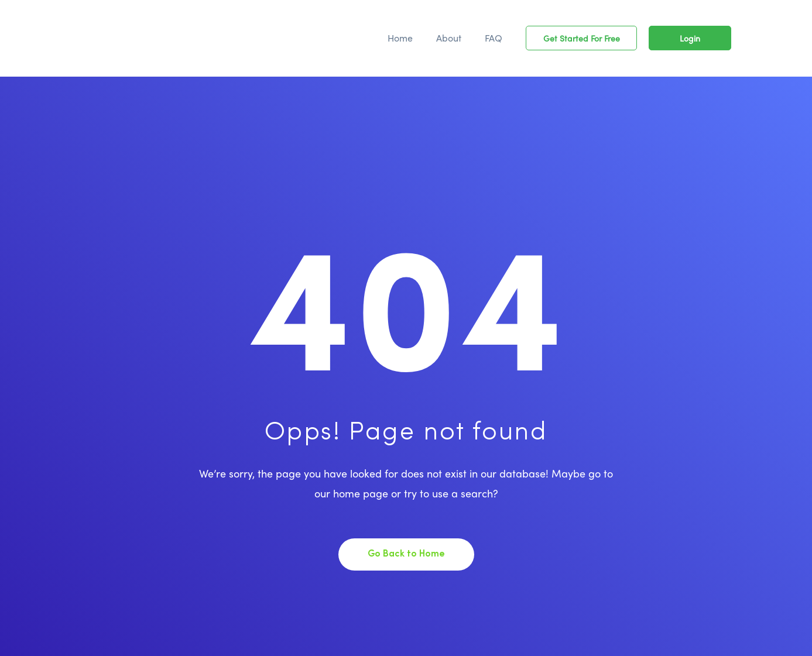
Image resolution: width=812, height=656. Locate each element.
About (449, 38)
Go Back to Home (406, 554)
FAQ (494, 38)
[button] (581, 38)
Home (400, 38)
